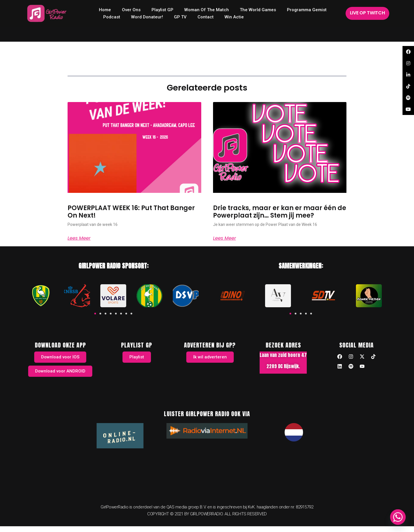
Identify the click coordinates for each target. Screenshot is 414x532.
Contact (206, 17)
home (105, 10)
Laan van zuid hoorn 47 (283, 355)
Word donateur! (147, 17)
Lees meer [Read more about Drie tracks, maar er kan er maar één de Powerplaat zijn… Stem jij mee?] (225, 238)
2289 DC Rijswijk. (283, 366)
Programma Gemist (307, 10)
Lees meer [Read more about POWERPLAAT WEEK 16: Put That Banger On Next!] (79, 238)
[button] (95, 314)
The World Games (258, 10)
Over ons (131, 10)
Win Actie (234, 17)
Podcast (112, 17)
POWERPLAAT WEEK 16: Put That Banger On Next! (131, 212)
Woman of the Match (207, 10)
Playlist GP (162, 10)
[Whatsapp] (398, 517)
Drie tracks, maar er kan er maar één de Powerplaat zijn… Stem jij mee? (280, 212)
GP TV (180, 17)
